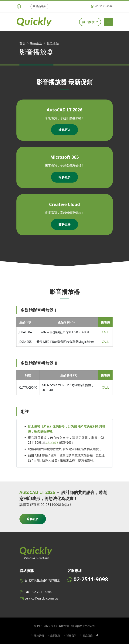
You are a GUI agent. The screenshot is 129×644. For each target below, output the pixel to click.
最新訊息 (54, 635)
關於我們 (37, 635)
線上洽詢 (52, 443)
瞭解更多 (65, 130)
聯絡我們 (71, 635)
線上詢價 (90, 22)
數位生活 (36, 43)
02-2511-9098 (102, 6)
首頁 (22, 43)
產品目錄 (39, 6)
